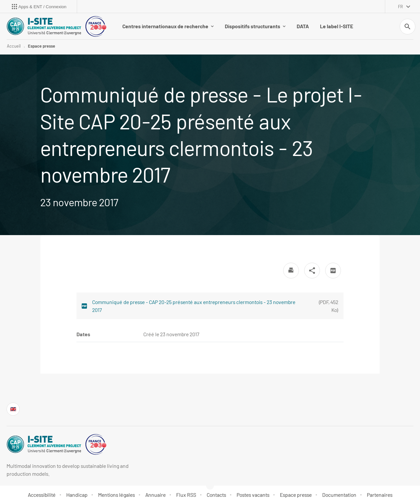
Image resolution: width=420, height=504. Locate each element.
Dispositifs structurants (255, 26)
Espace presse (42, 46)
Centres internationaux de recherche (168, 26)
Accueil (14, 46)
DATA (303, 26)
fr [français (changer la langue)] (400, 7)
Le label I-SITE (336, 26)
